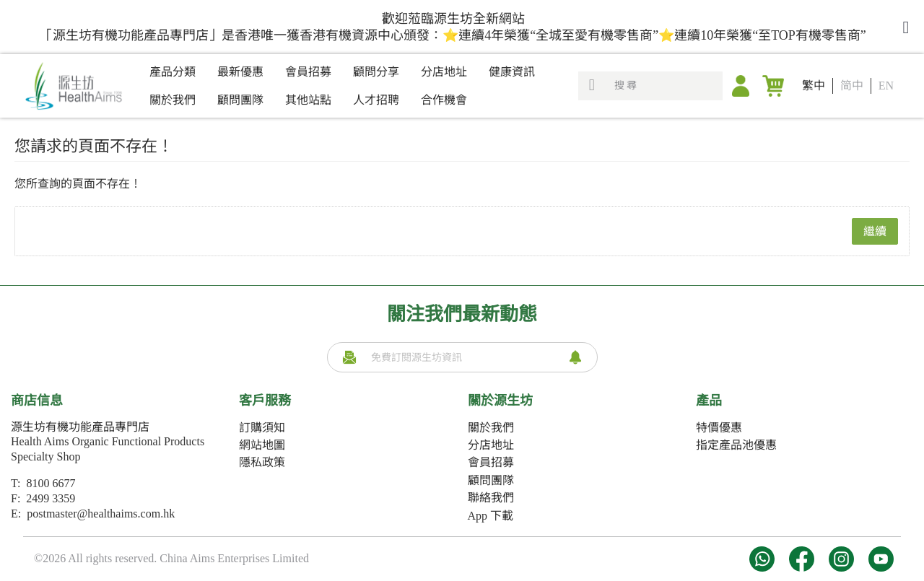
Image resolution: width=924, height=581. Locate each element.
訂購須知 (262, 428)
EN (886, 86)
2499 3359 (51, 498)
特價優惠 (719, 428)
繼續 (875, 231)
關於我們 (491, 428)
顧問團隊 (491, 480)
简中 (852, 86)
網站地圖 (262, 445)
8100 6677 (51, 483)
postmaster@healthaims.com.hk (101, 514)
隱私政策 (262, 462)
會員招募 (491, 462)
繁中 (814, 86)
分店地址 (491, 445)
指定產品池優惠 (736, 445)
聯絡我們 (491, 498)
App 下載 (491, 516)
